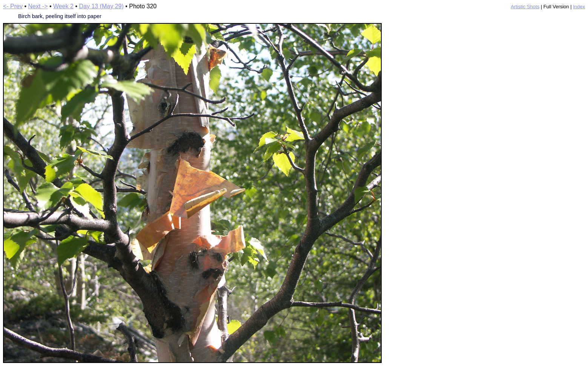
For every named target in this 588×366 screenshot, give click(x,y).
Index (579, 7)
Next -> (38, 6)
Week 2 (63, 6)
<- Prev (13, 6)
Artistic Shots (525, 7)
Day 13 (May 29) (101, 6)
